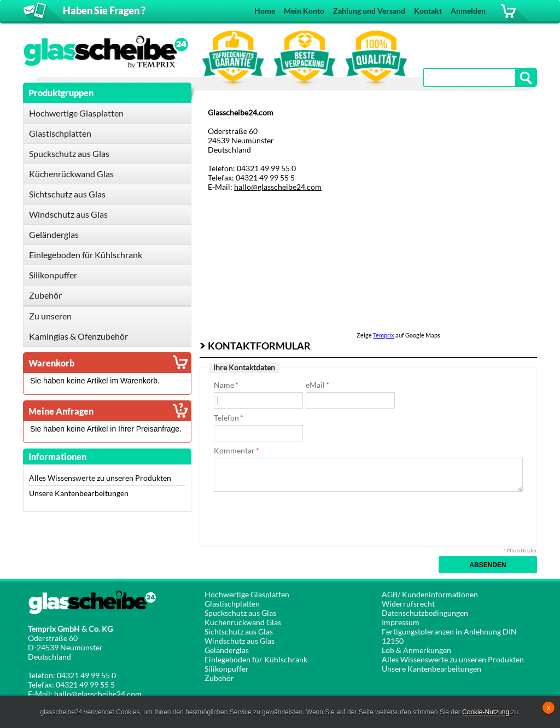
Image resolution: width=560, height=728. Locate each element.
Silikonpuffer (227, 669)
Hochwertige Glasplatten (247, 594)
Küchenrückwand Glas (243, 622)
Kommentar (234, 450)
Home (265, 11)
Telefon (226, 418)
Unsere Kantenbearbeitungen (79, 493)
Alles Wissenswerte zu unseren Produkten (100, 478)
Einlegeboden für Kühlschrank (256, 659)
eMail (315, 385)
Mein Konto (304, 11)
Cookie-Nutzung (486, 712)
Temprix (384, 335)
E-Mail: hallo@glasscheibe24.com (85, 694)
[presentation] (297, 519)
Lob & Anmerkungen (416, 650)
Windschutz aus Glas (240, 641)
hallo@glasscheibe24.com (278, 187)
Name (224, 385)
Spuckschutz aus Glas (240, 613)
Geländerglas (227, 650)
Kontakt (428, 11)
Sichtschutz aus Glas (239, 631)
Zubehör (219, 678)
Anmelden (468, 11)
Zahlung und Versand (369, 11)
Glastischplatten (232, 604)
